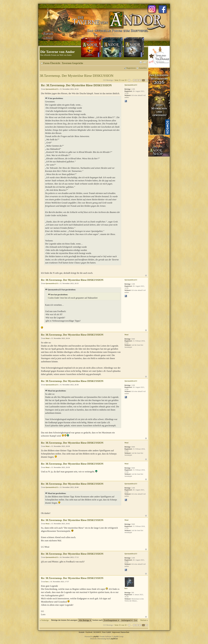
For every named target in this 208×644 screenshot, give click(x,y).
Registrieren (131, 68)
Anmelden (143, 68)
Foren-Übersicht (52, 63)
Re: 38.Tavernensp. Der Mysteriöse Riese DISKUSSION (76, 85)
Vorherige (45, 620)
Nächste (143, 620)
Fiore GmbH (106, 632)
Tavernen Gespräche (72, 63)
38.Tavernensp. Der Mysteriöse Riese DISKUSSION (76, 76)
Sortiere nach (106, 620)
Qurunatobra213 (52, 89)
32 (146, 80)
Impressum (116, 632)
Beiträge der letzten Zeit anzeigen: (71, 620)
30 (140, 80)
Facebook (89, 632)
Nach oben (146, 276)
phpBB (96, 636)
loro (47, 582)
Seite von (121, 80)
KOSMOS (97, 632)
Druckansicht (141, 62)
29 (137, 80)
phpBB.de (114, 639)
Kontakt (82, 632)
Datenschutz (125, 632)
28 (134, 80)
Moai (47, 338)
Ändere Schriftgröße (145, 62)
